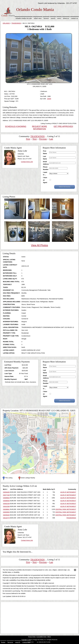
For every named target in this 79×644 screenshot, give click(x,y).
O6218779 (6, 518)
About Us (66, 18)
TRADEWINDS (16, 23)
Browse (46, 18)
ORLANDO (6, 23)
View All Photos (40, 245)
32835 (49, 99)
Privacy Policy (32, 637)
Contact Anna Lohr (27, 162)
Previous (43, 139)
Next (35, 139)
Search (53, 18)
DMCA (49, 637)
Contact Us (74, 18)
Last (51, 139)
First (28, 139)
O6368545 (6, 501)
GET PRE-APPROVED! (63, 126)
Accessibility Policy (41, 637)
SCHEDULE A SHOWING (16, 126)
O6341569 (6, 506)
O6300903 (6, 512)
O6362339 (6, 504)
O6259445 (6, 515)
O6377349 (6, 495)
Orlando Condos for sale (24, 18)
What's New (38, 18)
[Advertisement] (39, 617)
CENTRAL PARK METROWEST (66, 509)
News (59, 18)
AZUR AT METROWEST (68, 492)
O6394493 (6, 492)
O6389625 (6, 498)
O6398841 (6, 509)
